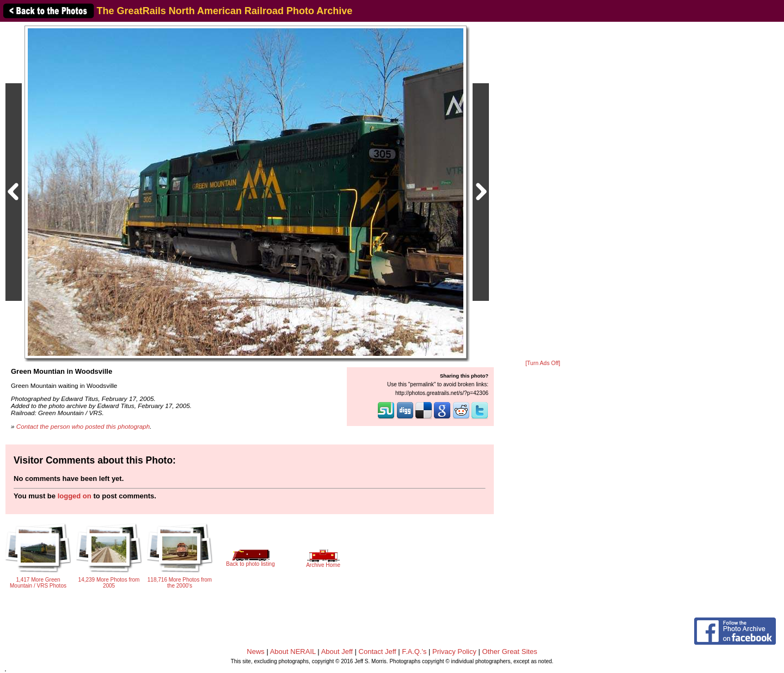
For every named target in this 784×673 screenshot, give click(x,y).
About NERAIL (293, 652)
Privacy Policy (454, 652)
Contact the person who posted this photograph (83, 426)
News (256, 652)
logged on (75, 496)
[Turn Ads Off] (543, 363)
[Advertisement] (543, 192)
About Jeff (337, 652)
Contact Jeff (378, 652)
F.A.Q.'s (414, 652)
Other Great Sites (510, 652)
